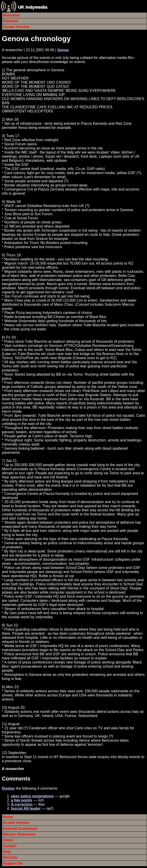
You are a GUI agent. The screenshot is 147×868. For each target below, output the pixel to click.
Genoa (63, 50)
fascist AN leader (26, 808)
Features (10, 21)
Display (8, 788)
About (8, 840)
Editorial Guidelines (20, 829)
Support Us (13, 863)
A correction (22, 804)
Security (10, 857)
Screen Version (16, 27)
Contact (10, 846)
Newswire (11, 15)
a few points (22, 800)
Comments (16, 779)
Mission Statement (19, 834)
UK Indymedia (33, 7)
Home (8, 817)
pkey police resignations (32, 796)
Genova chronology (36, 39)
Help (7, 852)
